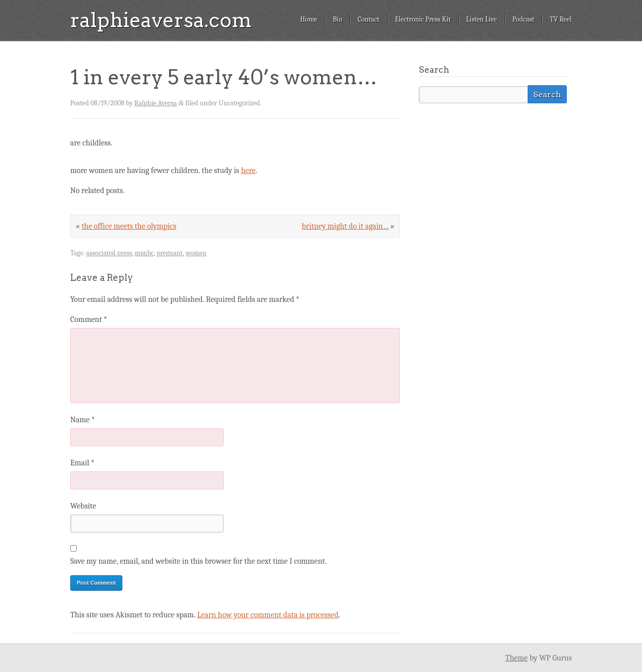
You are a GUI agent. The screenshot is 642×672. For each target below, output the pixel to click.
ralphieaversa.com (161, 20)
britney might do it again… (345, 226)
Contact (368, 19)
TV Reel (561, 19)
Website (83, 506)
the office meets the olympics (129, 226)
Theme (516, 658)
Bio (338, 19)
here (248, 171)
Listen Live (482, 19)
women (196, 253)
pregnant (170, 253)
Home (308, 19)
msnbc (144, 253)
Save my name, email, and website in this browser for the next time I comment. (198, 561)
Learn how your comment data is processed (268, 615)
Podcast (524, 19)
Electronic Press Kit (423, 19)
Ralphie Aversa (156, 103)
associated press (109, 253)
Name (83, 420)
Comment (89, 319)
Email (82, 463)
